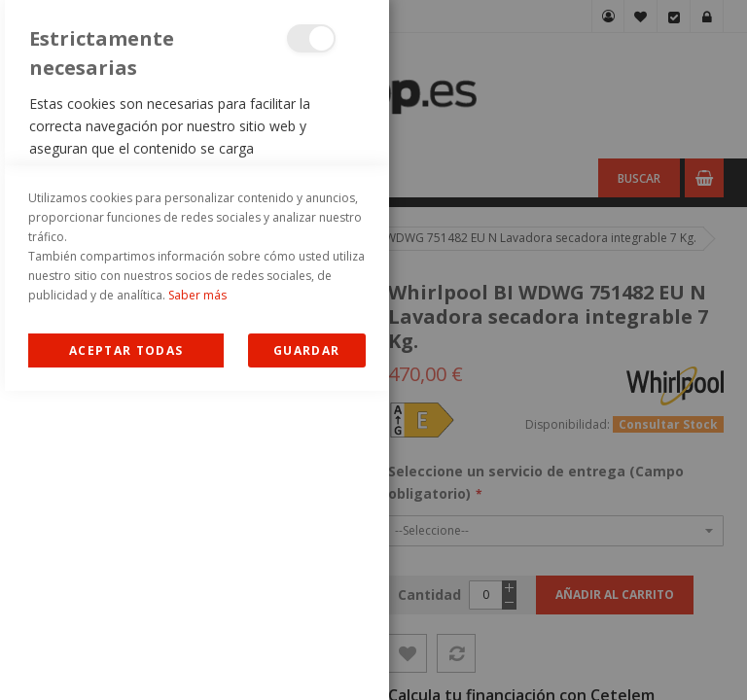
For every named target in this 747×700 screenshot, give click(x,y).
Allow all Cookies (126, 660)
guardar (306, 660)
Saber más (197, 604)
